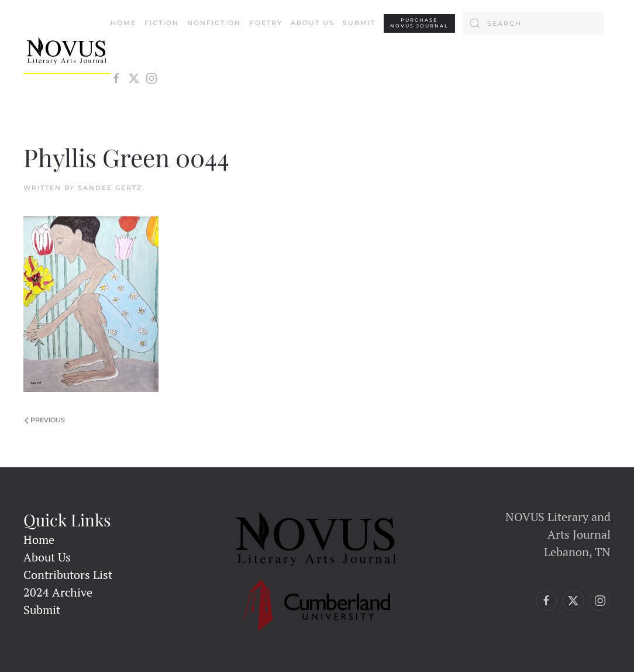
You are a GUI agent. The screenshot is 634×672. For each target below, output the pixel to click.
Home (123, 23)
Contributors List (68, 575)
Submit (359, 23)
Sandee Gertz (110, 188)
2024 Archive (58, 592)
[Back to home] (67, 51)
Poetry (266, 23)
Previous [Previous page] (45, 420)
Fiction (162, 23)
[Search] (533, 23)
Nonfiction (214, 23)
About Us (313, 23)
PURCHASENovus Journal (419, 23)
